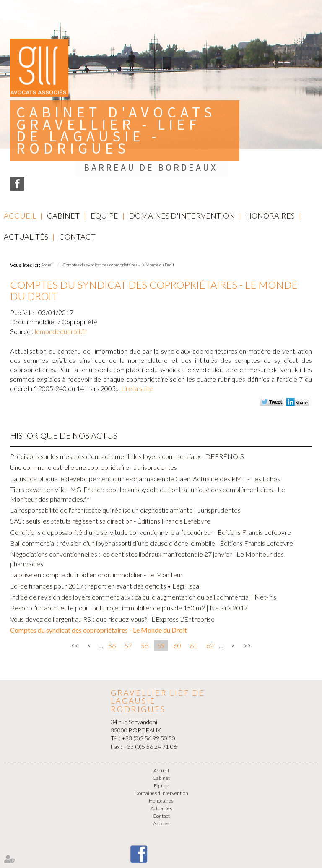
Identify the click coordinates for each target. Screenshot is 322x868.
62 (210, 598)
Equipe (104, 169)
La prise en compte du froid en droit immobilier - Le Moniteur (96, 528)
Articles (161, 776)
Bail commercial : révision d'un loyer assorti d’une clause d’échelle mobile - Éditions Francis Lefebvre (152, 496)
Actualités (26, 190)
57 (128, 598)
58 (145, 598)
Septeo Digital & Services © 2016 (161, 865)
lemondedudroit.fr (61, 284)
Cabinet (63, 169)
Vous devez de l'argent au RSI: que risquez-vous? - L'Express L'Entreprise (112, 572)
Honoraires (270, 169)
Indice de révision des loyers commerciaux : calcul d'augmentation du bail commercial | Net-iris (143, 550)
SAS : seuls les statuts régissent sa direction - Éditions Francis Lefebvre (110, 474)
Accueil (20, 169)
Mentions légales (148, 843)
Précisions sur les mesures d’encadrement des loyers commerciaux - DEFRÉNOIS (127, 409)
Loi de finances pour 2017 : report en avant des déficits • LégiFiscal (105, 539)
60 (177, 598)
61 (194, 598)
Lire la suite (137, 341)
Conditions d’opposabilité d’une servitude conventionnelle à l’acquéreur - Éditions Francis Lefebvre (151, 485)
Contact (77, 190)
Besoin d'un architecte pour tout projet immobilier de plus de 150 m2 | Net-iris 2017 (129, 561)
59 (161, 598)
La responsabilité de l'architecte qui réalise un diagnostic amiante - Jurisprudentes (125, 463)
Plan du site (186, 843)
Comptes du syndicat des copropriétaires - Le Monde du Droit (119, 218)
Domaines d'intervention (182, 169)
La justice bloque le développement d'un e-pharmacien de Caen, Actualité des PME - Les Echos (145, 431)
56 (112, 598)
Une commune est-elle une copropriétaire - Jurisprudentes (93, 420)
